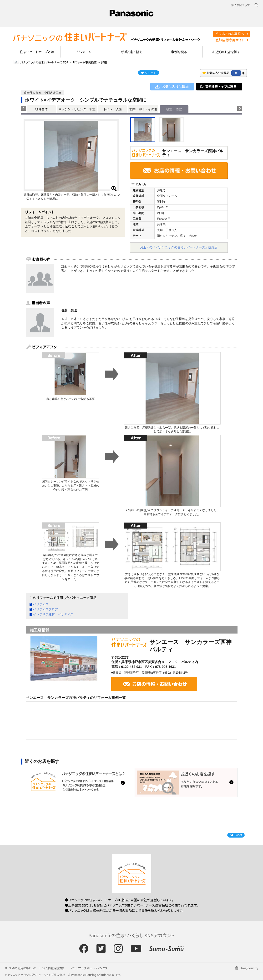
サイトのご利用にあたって (20, 968)
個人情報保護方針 (54, 968)
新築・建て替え (132, 52)
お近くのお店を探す (226, 52)
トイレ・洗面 (112, 109)
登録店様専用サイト (230, 40)
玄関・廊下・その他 (143, 109)
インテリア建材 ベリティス (53, 614)
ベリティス (41, 604)
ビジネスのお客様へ (230, 34)
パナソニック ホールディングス (89, 968)
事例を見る (179, 52)
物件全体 (41, 109)
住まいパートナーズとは (37, 52)
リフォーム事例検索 (85, 62)
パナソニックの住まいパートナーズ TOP (44, 62)
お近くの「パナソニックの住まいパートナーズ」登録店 (179, 247)
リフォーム (84, 52)
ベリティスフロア (46, 609)
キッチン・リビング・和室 (77, 109)
